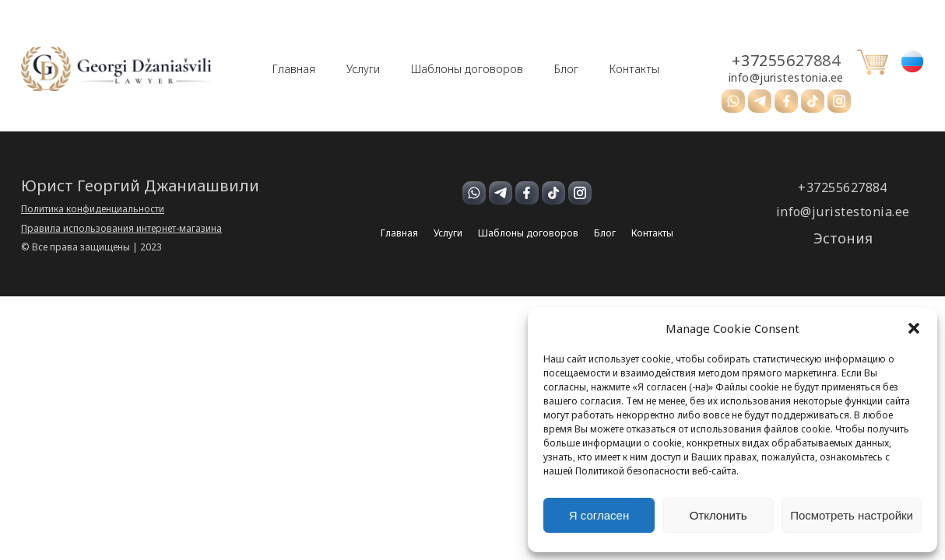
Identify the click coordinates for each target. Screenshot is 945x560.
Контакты (634, 69)
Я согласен (599, 515)
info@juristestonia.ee (786, 78)
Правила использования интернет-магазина (121, 229)
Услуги (363, 69)
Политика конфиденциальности (93, 209)
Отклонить (718, 515)
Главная (294, 69)
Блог (566, 69)
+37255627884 (786, 61)
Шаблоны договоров (467, 69)
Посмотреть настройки (852, 515)
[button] (914, 328)
